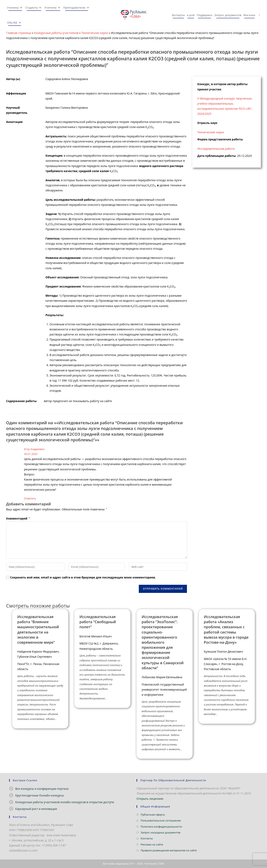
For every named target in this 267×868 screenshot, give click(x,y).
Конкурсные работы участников (56, 33)
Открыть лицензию (150, 799)
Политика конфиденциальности (161, 827)
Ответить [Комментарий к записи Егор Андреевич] (30, 498)
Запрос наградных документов (160, 832)
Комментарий (18, 518)
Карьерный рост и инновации (36, 809)
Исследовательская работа (216, 149)
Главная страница (19, 33)
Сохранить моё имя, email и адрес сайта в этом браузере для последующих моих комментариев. (83, 577)
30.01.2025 (31, 454)
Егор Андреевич (34, 449)
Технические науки (95, 33)
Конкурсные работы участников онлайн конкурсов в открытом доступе (65, 802)
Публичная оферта (153, 815)
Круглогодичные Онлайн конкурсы (40, 795)
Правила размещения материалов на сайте (169, 850)
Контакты (147, 838)
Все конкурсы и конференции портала (42, 789)
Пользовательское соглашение (161, 820)
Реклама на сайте (152, 844)
